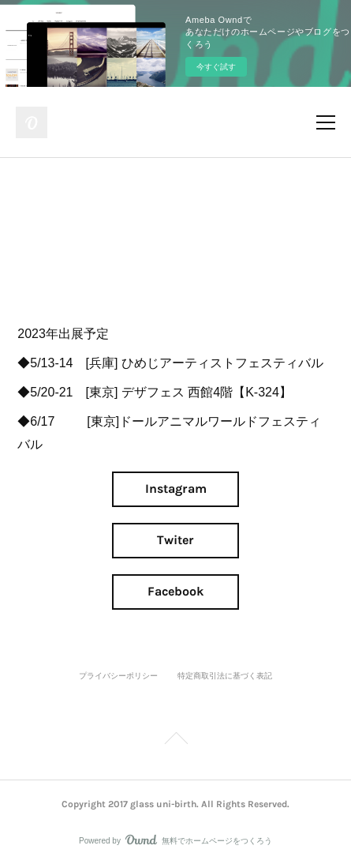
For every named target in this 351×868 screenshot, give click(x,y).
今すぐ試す (216, 67)
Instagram (176, 488)
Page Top (175, 741)
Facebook (175, 591)
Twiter (175, 540)
